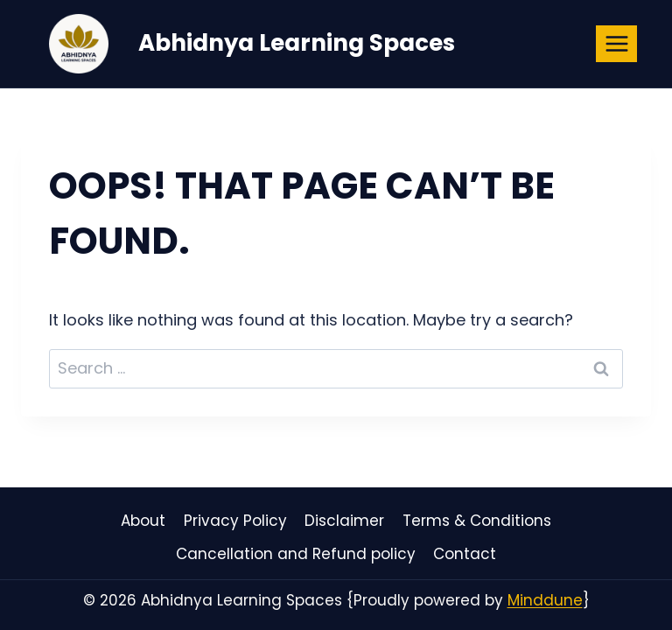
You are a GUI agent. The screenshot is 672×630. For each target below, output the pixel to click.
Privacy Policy (235, 521)
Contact (465, 554)
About (143, 521)
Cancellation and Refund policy (296, 554)
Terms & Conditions (477, 521)
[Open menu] (616, 43)
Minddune (545, 600)
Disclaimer (344, 521)
